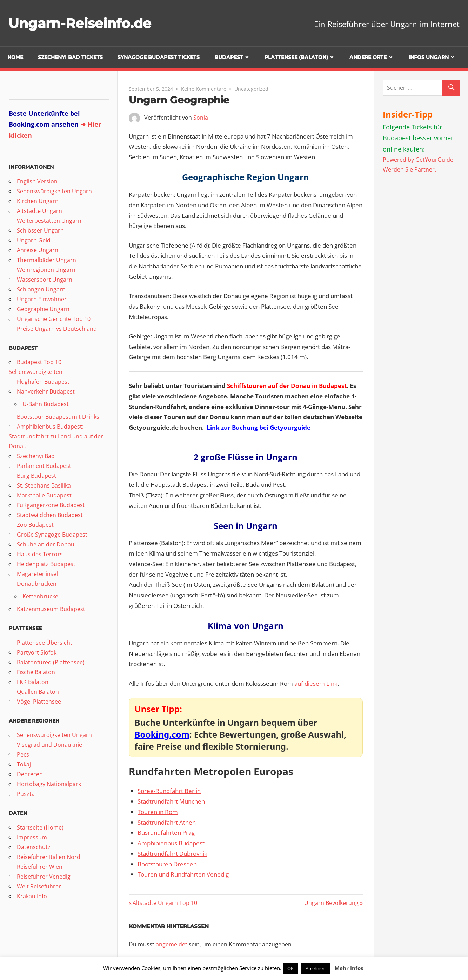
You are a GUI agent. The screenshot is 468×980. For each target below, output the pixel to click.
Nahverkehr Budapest (46, 391)
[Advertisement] (425, 301)
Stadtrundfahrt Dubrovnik (172, 854)
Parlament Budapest (44, 466)
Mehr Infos (349, 968)
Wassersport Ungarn (45, 280)
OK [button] (290, 968)
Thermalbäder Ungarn (46, 260)
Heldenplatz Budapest (46, 564)
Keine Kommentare (204, 89)
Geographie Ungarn (43, 309)
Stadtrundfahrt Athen (167, 822)
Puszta (26, 794)
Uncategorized (251, 89)
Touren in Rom (158, 812)
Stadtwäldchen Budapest (50, 515)
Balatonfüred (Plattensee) (51, 662)
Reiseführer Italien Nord (49, 857)
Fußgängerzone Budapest (51, 505)
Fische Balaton (36, 672)
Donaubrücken (37, 584)
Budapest (229, 57)
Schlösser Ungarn (40, 230)
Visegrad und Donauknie (49, 745)
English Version (37, 181)
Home (15, 57)
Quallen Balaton (38, 692)
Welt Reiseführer (39, 886)
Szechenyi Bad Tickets (70, 57)
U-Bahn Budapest (46, 404)
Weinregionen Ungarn (46, 270)
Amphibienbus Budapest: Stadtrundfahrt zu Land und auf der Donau (56, 436)
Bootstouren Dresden (167, 864)
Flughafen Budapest (43, 382)
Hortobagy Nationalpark (49, 784)
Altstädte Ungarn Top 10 (165, 903)
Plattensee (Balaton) (296, 57)
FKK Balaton (33, 682)
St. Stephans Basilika (44, 485)
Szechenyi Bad (36, 456)
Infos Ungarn (429, 57)
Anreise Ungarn (38, 250)
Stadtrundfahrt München (171, 801)
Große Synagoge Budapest (52, 535)
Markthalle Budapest (44, 495)
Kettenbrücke (40, 596)
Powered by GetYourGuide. (419, 160)
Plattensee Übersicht (45, 643)
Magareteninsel (37, 574)
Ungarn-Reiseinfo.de (84, 23)
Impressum (32, 837)
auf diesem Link (316, 683)
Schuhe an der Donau (46, 544)
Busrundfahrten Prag (166, 833)
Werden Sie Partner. (409, 169)
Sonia (201, 118)
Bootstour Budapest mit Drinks (58, 417)
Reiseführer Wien (40, 867)
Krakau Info (32, 896)
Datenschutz (34, 847)
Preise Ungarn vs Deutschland (57, 329)
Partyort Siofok (37, 652)
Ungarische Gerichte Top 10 (54, 319)
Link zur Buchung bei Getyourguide (259, 427)
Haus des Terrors (40, 554)
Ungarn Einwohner (42, 299)
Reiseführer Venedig (44, 877)
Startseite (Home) (40, 827)
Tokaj (24, 764)
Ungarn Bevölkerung (331, 903)
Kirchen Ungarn (38, 201)
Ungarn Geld (34, 240)
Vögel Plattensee (39, 702)
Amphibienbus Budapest (171, 843)
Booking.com (162, 734)
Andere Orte (368, 57)
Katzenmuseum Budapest (51, 609)
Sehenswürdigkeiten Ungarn (54, 191)
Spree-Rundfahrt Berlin (169, 791)
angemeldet (172, 944)
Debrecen (30, 774)
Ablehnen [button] (316, 968)
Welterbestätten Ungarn (49, 221)
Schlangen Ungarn (41, 289)
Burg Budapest (36, 476)
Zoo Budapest (35, 525)
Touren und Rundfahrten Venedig (183, 874)
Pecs (23, 754)
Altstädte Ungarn (39, 211)
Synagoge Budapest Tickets (159, 57)
